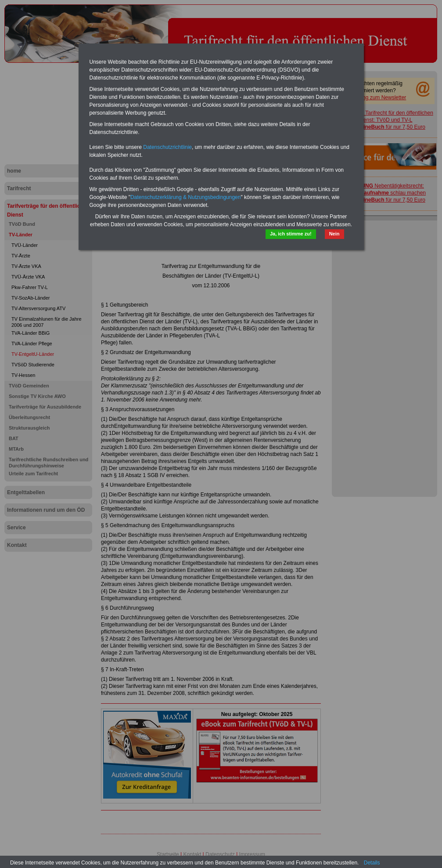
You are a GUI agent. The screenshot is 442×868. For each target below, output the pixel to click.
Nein (334, 234)
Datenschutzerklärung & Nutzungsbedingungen (186, 197)
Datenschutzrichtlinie (167, 147)
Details (372, 863)
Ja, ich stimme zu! (291, 234)
